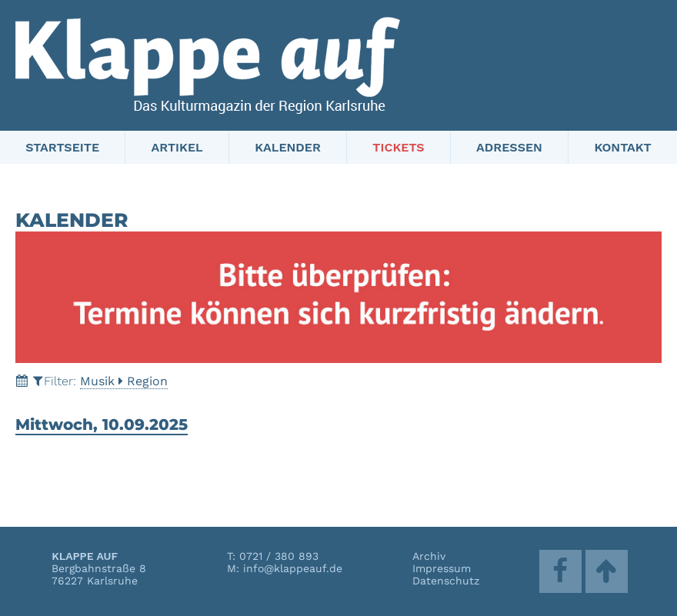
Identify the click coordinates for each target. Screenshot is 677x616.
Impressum (442, 568)
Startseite (62, 147)
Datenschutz (446, 581)
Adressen (509, 147)
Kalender (288, 147)
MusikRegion (124, 381)
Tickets (398, 147)
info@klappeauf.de (293, 568)
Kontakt (622, 147)
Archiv (429, 556)
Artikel (177, 147)
